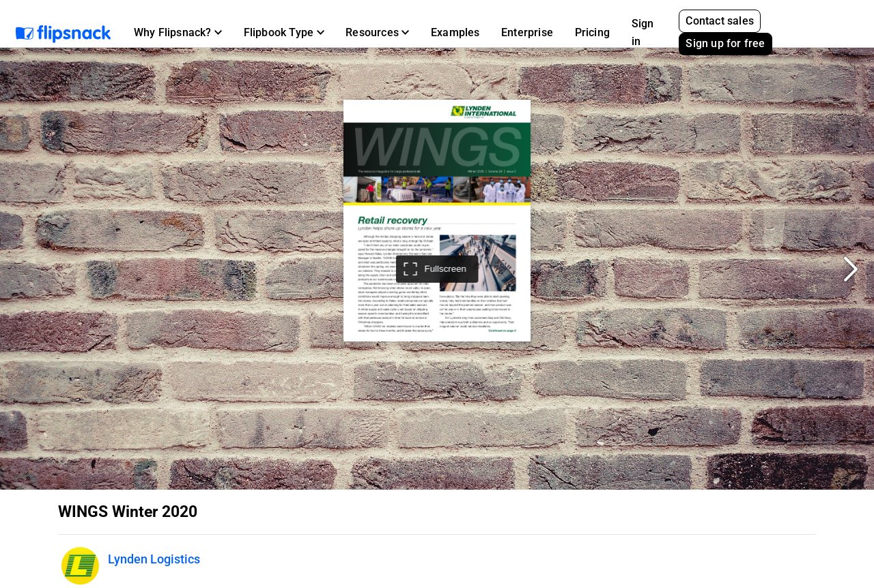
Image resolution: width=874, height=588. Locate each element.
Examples (455, 32)
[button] (178, 33)
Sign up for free (725, 43)
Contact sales (720, 21)
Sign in (643, 32)
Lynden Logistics (154, 559)
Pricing (592, 32)
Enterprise (527, 32)
